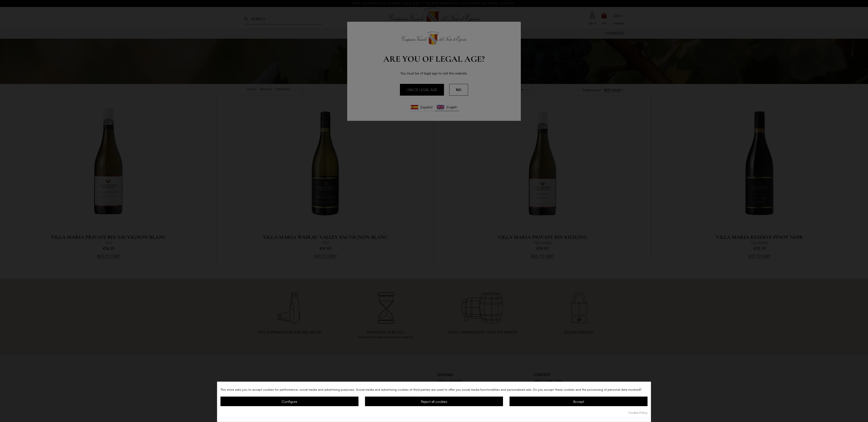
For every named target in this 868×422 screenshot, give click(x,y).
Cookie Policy (638, 413)
